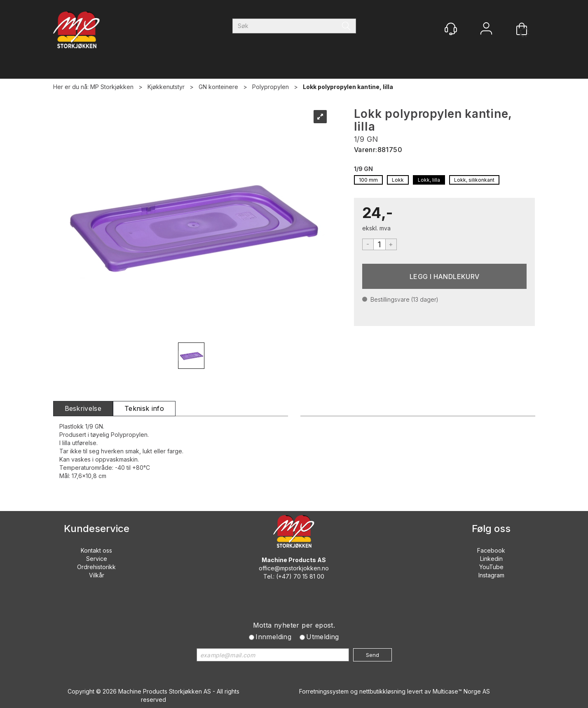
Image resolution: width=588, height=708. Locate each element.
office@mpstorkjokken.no (294, 568)
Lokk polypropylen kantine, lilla (348, 87)
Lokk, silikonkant (474, 180)
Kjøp (445, 276)
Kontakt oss (96, 550)
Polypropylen (271, 87)
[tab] (83, 409)
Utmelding (323, 637)
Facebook (491, 550)
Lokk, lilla (429, 180)
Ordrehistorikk (96, 567)
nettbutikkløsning (382, 691)
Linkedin (491, 559)
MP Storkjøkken (112, 87)
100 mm (368, 180)
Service (97, 559)
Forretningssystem (324, 691)
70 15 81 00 (309, 576)
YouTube (491, 567)
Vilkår (97, 575)
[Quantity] (380, 244)
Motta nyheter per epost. (294, 625)
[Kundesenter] (451, 29)
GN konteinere (218, 87)
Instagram (491, 575)
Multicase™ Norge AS (461, 691)
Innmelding (273, 637)
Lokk (398, 180)
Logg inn (486, 29)
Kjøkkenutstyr (166, 87)
